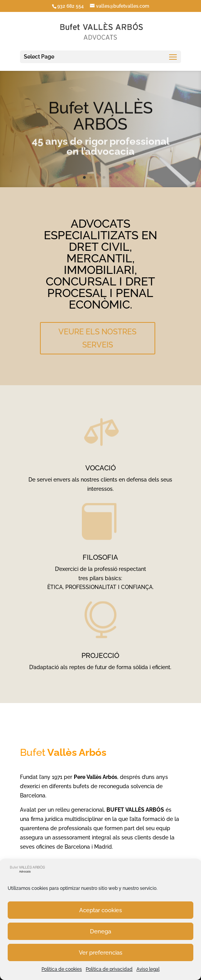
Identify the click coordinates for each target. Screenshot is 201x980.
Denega (100, 931)
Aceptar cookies (100, 910)
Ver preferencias (100, 953)
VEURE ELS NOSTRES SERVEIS (97, 338)
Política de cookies (62, 969)
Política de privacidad (109, 969)
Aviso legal (148, 969)
